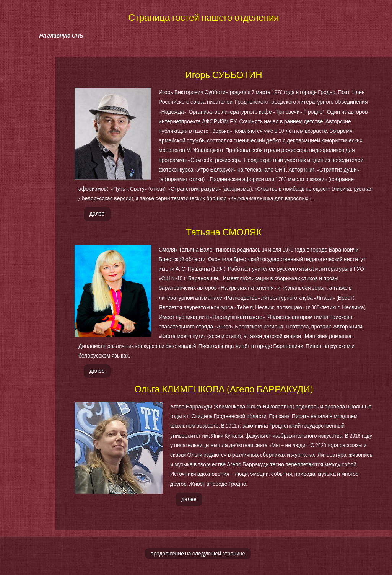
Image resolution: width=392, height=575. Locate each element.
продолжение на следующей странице (198, 554)
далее (97, 214)
